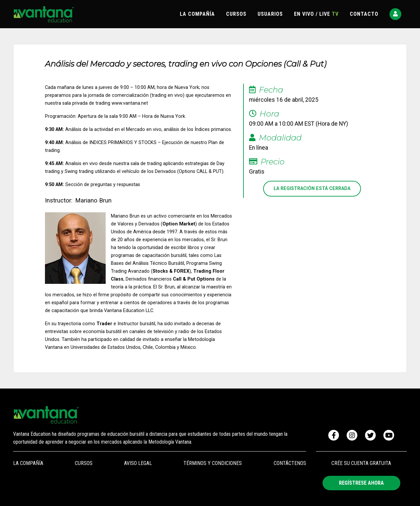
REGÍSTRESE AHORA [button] (361, 483)
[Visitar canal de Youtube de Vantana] (389, 435)
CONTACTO (364, 14)
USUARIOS (270, 14)
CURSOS (236, 14)
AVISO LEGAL (138, 463)
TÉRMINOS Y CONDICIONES (213, 463)
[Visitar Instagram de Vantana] (352, 435)
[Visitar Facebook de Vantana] (334, 435)
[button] (395, 14)
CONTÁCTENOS (290, 463)
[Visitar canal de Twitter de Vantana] (370, 435)
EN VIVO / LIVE (316, 14)
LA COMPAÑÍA (197, 14)
